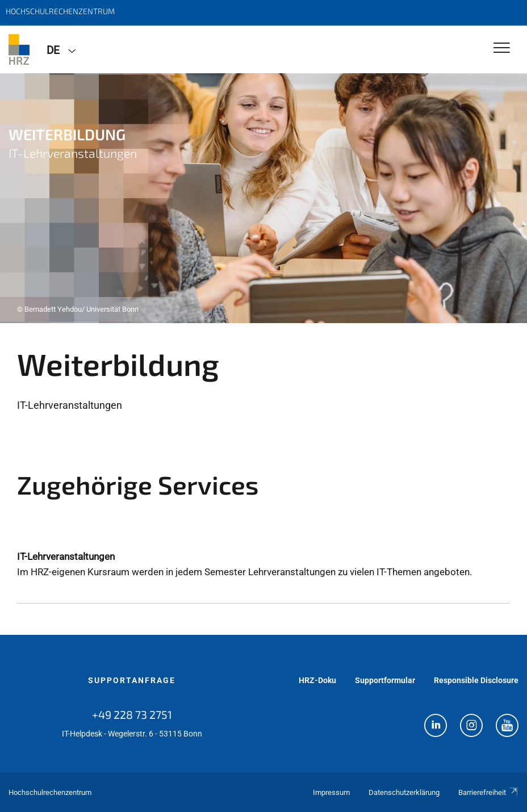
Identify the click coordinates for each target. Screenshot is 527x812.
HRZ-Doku (317, 680)
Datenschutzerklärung (404, 792)
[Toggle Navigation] (502, 49)
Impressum (331, 792)
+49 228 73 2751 (132, 714)
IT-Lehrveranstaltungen (66, 556)
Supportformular (385, 680)
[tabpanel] (263, 198)
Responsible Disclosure (476, 680)
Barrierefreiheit (488, 792)
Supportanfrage (132, 680)
